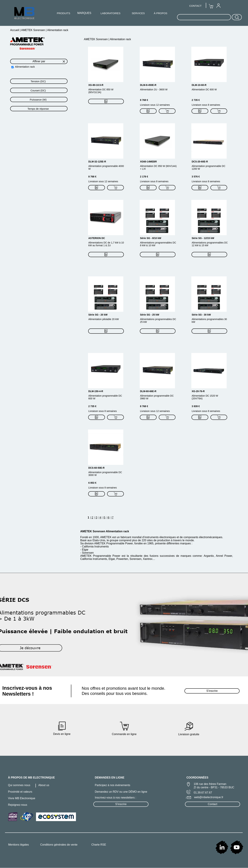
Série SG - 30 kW (201, 315)
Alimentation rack (25, 67)
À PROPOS (161, 13)
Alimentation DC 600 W (204, 89)
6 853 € (92, 483)
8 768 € (144, 100)
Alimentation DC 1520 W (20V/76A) (205, 397)
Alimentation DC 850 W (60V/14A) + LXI (158, 167)
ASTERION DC (97, 238)
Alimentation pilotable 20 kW (104, 319)
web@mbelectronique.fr (209, 797)
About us (44, 785)
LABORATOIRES (110, 13)
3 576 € (196, 177)
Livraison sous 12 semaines (155, 105)
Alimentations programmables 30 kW (209, 321)
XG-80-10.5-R (96, 85)
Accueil (15, 30)
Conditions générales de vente (59, 845)
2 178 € (144, 177)
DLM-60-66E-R (148, 391)
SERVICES (138, 13)
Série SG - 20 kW (98, 315)
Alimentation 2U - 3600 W (154, 89)
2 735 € (196, 100)
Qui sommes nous (19, 785)
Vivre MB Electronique (22, 798)
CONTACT (195, 6)
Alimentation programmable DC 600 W (105, 397)
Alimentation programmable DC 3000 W (105, 474)
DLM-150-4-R (96, 391)
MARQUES (84, 13)
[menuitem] (218, 6)
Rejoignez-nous (18, 805)
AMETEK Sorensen (33, 30)
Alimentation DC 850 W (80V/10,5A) (101, 91)
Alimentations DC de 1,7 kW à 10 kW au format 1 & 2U (106, 244)
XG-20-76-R (198, 391)
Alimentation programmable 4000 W (106, 167)
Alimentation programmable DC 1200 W (208, 167)
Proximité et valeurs (20, 792)
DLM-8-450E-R (148, 85)
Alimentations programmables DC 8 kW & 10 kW (158, 244)
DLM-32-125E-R (97, 162)
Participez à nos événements (113, 785)
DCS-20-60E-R (200, 162)
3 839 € (196, 406)
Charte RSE (99, 845)
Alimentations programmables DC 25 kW (158, 321)
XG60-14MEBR (148, 162)
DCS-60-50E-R (96, 468)
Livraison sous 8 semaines (206, 105)
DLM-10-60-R (199, 85)
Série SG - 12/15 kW (203, 238)
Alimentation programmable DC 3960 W (157, 397)
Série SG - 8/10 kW (151, 238)
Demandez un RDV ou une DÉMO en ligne (121, 792)
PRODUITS (64, 13)
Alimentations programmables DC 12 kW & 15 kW (210, 244)
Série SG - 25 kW (150, 315)
